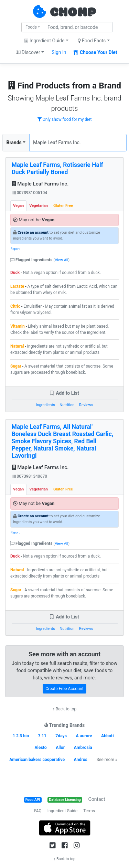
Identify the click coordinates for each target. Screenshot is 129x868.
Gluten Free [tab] (63, 206)
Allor (60, 748)
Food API (33, 800)
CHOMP (73, 13)
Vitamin (18, 326)
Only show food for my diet (65, 119)
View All (61, 260)
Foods (31, 27)
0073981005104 (30, 193)
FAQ (38, 811)
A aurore (84, 736)
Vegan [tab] (18, 206)
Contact (97, 799)
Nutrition (67, 405)
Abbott (107, 736)
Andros (81, 760)
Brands (14, 142)
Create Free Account (64, 689)
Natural (17, 346)
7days (61, 736)
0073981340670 (30, 476)
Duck (15, 273)
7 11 (42, 736)
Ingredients (45, 405)
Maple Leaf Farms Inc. (40, 184)
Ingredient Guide (62, 811)
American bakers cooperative (37, 760)
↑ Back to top (64, 709)
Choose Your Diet (95, 52)
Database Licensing (65, 800)
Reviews (86, 405)
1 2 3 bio (21, 736)
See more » (107, 760)
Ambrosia (83, 748)
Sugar (16, 366)
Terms (89, 811)
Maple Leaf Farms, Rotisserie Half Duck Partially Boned (57, 168)
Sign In (59, 52)
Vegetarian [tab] (39, 206)
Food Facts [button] (92, 41)
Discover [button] (28, 52)
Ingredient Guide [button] (44, 41)
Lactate (17, 286)
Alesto (40, 748)
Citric (15, 306)
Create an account (33, 232)
